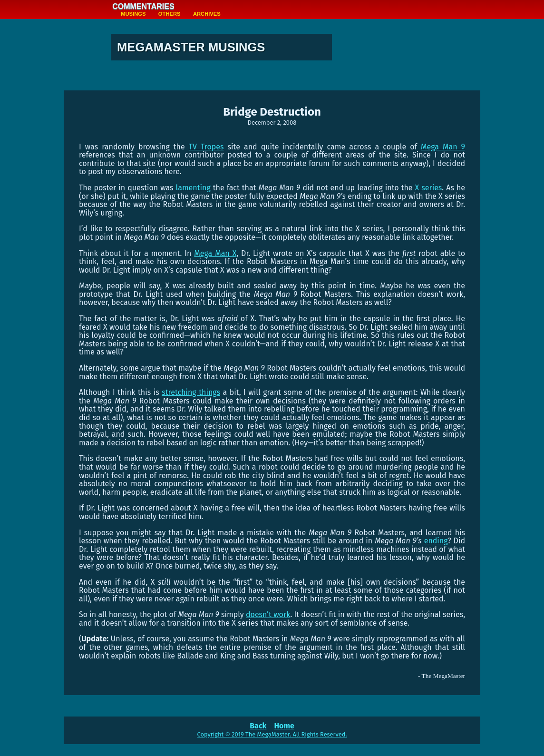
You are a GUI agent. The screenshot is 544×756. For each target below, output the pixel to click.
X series (429, 188)
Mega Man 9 (443, 147)
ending (436, 541)
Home (284, 726)
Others (170, 14)
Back (258, 726)
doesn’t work (268, 614)
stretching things (191, 392)
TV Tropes (206, 147)
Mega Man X (215, 253)
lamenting (193, 188)
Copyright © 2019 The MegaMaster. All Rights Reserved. (272, 734)
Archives (207, 14)
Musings (133, 14)
